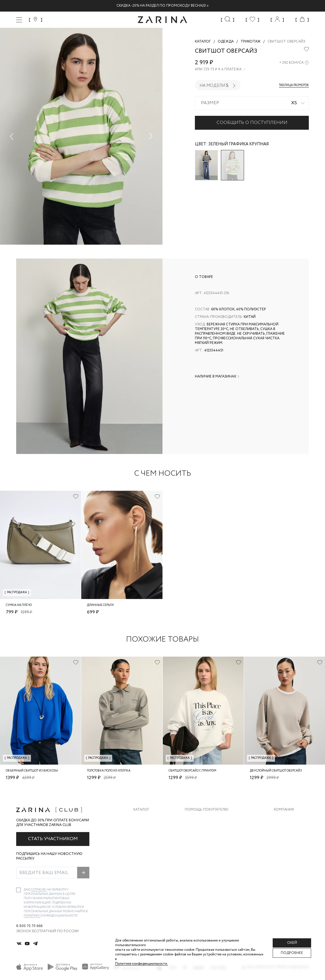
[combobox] (252, 103)
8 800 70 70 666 (29, 926)
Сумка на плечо (19, 605)
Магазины (283, 865)
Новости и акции (291, 853)
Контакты (284, 842)
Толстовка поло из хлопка (109, 771)
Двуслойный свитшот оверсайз (276, 771)
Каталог (141, 810)
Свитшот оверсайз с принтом (192, 771)
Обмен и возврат (201, 830)
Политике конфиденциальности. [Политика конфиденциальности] (142, 964)
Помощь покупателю (207, 810)
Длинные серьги (100, 605)
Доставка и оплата (204, 819)
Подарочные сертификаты (211, 865)
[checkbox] (19, 890)
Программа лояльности (209, 853)
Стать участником (53, 839)
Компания (284, 810)
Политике (32, 916)
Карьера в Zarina (289, 830)
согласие (39, 890)
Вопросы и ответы (204, 842)
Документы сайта (203, 876)
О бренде (282, 819)
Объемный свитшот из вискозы (32, 771)
